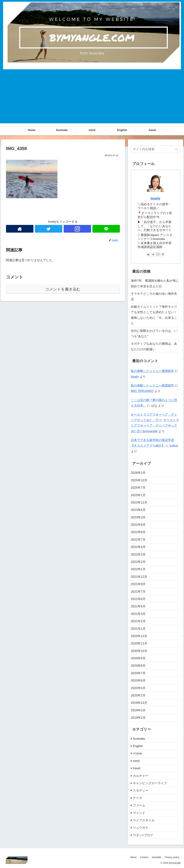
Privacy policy (172, 857)
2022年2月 (138, 562)
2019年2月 (138, 718)
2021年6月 (138, 599)
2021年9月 (138, 584)
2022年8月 (138, 532)
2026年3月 (138, 473)
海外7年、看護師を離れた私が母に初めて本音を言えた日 (155, 283)
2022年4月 (138, 547)
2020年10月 (139, 651)
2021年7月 (138, 592)
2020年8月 (138, 666)
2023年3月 (138, 517)
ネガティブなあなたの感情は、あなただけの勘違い (154, 346)
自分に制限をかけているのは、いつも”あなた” (154, 334)
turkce (174, 446)
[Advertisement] (92, 99)
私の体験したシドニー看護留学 (152, 371)
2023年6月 (138, 510)
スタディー (141, 791)
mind (136, 761)
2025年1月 (138, 495)
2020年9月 (138, 658)
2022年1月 (138, 569)
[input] (156, 149)
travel (137, 768)
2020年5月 (138, 688)
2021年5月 (138, 606)
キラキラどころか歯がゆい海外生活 (154, 296)
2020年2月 (138, 695)
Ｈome (137, 753)
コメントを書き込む (63, 289)
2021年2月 (138, 621)
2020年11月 (139, 643)
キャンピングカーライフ (150, 783)
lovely (156, 198)
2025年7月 (138, 488)
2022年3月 (138, 554)
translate (157, 857)
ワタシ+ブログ (143, 835)
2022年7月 (138, 540)
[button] (177, 149)
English (138, 746)
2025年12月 (139, 480)
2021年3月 (138, 614)
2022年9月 (138, 525)
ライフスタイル (144, 820)
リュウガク (141, 828)
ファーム (139, 805)
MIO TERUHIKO (142, 391)
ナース (138, 798)
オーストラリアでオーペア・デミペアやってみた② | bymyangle (155, 426)
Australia (139, 739)
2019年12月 (139, 703)
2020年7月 (138, 673)
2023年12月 (139, 502)
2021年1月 (138, 629)
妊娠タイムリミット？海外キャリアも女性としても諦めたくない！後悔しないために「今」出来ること (154, 315)
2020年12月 (139, 636)
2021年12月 (139, 577)
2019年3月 (138, 710)
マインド (139, 813)
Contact (144, 857)
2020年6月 (138, 681)
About (133, 857)
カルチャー (141, 776)
